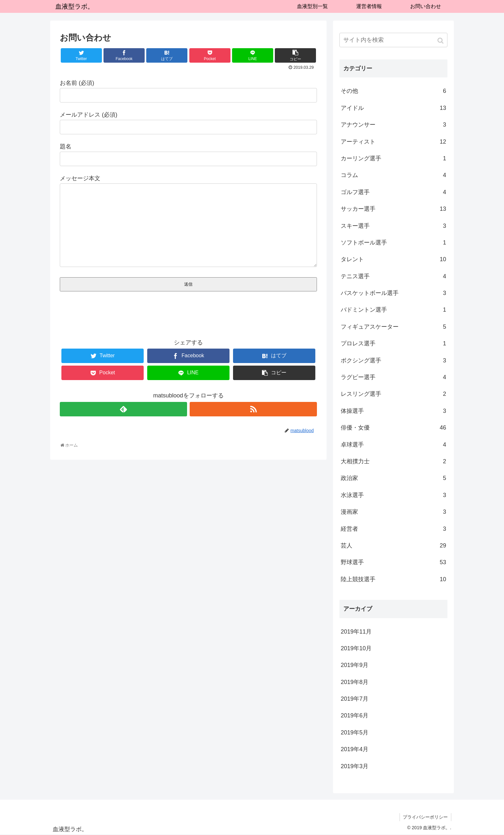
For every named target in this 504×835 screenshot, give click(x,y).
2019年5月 (355, 733)
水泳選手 (393, 495)
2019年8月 (355, 682)
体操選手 (393, 411)
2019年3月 (355, 766)
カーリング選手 (393, 158)
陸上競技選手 (393, 579)
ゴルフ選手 (393, 192)
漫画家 (393, 512)
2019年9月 (355, 665)
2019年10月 (356, 648)
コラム (393, 175)
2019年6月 (355, 715)
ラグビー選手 (393, 377)
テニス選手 (393, 276)
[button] (441, 41)
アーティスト (393, 142)
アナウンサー (393, 125)
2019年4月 (355, 749)
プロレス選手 (393, 343)
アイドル (393, 108)
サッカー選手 (393, 209)
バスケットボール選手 (393, 293)
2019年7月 (355, 699)
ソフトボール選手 (393, 243)
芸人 (393, 546)
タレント (393, 259)
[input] (393, 40)
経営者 (393, 529)
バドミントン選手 (393, 310)
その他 (393, 91)
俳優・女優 (393, 428)
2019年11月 (356, 632)
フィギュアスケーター (393, 327)
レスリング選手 (393, 394)
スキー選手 (393, 226)
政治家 (393, 478)
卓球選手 (393, 445)
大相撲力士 (393, 461)
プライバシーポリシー (425, 817)
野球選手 (393, 562)
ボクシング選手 (393, 360)
